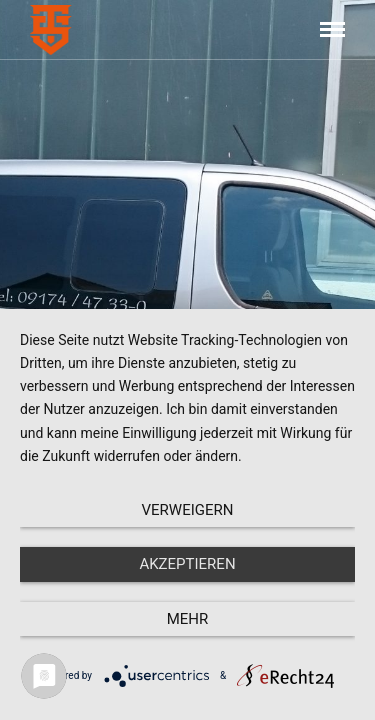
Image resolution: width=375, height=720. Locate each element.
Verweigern (188, 510)
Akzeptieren (187, 564)
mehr (188, 619)
